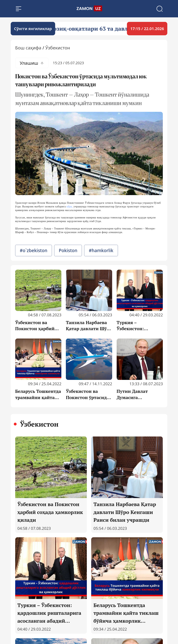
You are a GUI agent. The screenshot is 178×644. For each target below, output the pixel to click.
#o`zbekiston (33, 251)
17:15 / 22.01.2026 (147, 29)
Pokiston (68, 251)
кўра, (70, 207)
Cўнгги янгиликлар (33, 29)
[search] (89, 9)
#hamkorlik (101, 251)
